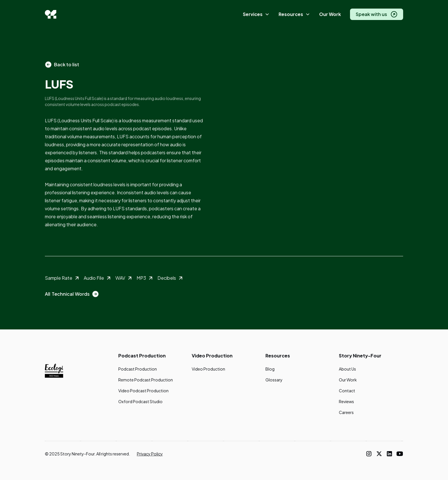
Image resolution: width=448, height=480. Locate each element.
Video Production (208, 369)
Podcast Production (138, 369)
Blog (270, 369)
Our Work (330, 14)
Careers (346, 412)
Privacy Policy (150, 454)
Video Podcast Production (143, 391)
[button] (256, 14)
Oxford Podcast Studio (140, 401)
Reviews (346, 401)
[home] (51, 14)
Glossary (274, 380)
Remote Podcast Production (146, 380)
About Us (347, 369)
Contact (347, 391)
